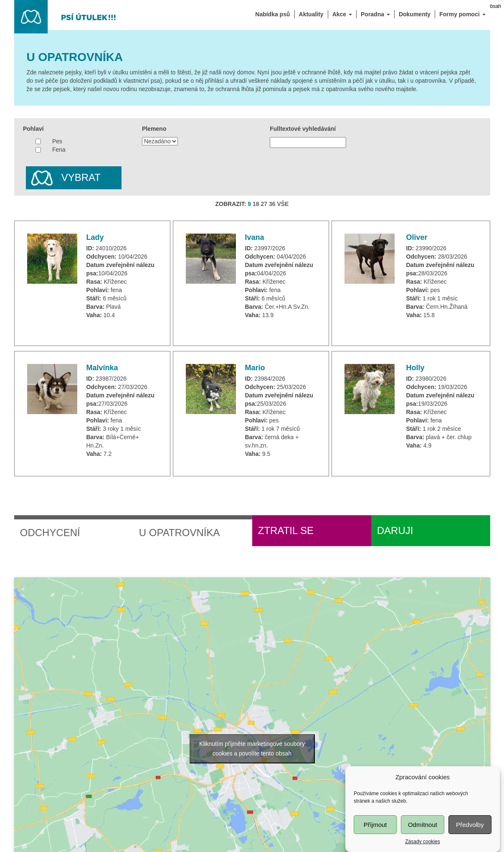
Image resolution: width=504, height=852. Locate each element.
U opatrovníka (180, 533)
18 (256, 204)
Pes (57, 141)
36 (272, 204)
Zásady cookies (422, 847)
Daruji (395, 530)
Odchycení (50, 533)
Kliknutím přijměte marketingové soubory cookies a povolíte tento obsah (252, 749)
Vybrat (63, 178)
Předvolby (470, 830)
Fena (59, 150)
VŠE (283, 204)
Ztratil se (286, 530)
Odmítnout (423, 830)
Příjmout (375, 830)
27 (264, 204)
